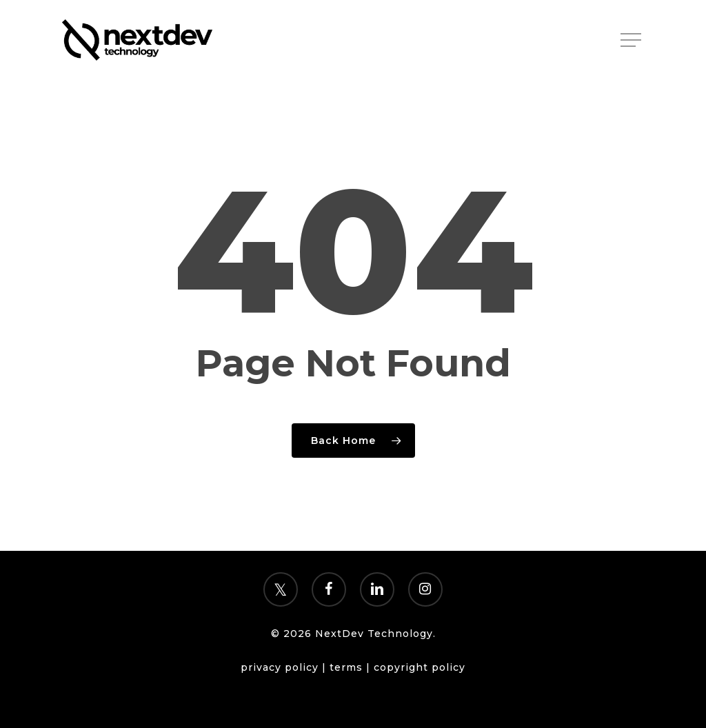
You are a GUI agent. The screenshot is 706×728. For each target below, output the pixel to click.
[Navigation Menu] (632, 40)
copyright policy (420, 667)
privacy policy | (285, 667)
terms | (352, 667)
